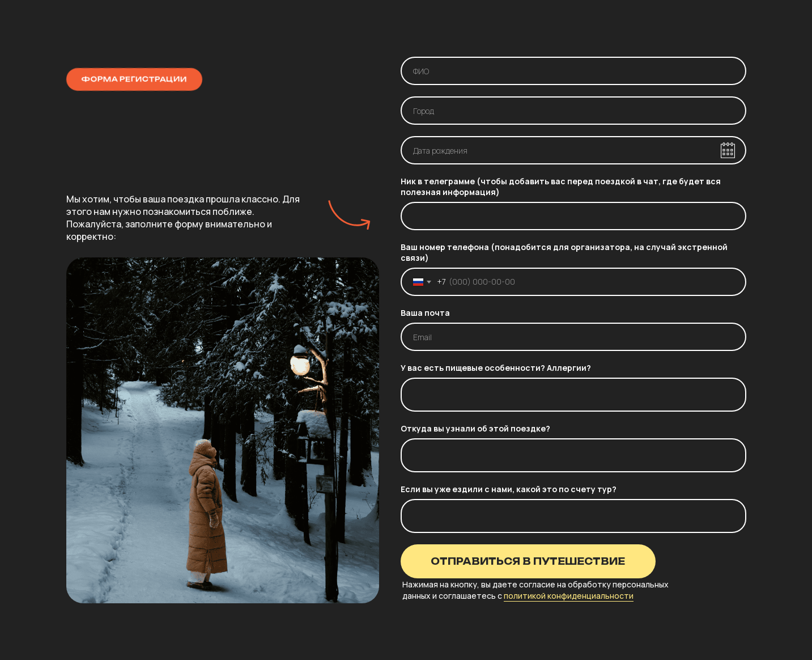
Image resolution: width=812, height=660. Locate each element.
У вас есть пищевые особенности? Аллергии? (496, 368)
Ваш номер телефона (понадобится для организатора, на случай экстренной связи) (564, 252)
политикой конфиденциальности (569, 596)
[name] (573, 71)
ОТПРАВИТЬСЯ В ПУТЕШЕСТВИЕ (528, 561)
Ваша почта (425, 313)
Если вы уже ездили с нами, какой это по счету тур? (509, 489)
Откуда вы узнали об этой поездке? (475, 428)
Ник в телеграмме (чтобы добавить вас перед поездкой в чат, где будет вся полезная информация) (561, 187)
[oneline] (573, 111)
